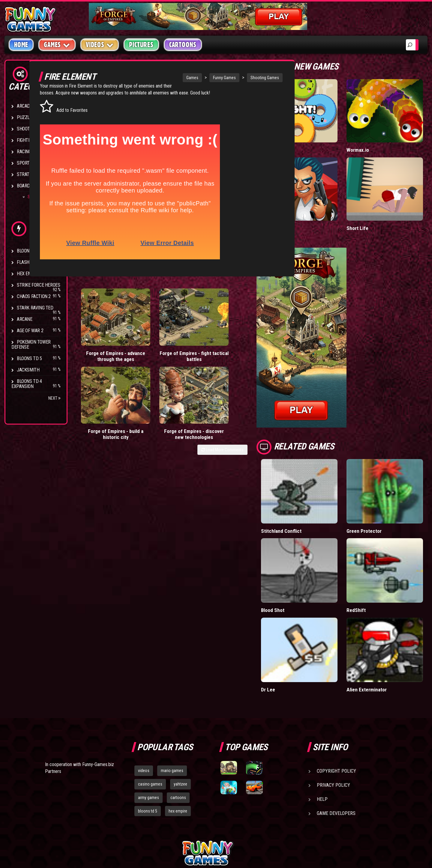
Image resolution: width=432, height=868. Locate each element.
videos (144, 708)
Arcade (25, 106)
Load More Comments (252, 359)
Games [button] (57, 45)
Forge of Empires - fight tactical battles (152, 340)
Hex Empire (28, 274)
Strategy (27, 174)
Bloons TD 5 (29, 358)
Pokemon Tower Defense (31, 345)
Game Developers (336, 750)
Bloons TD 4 (29, 251)
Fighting (26, 140)
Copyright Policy (336, 708)
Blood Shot (303, 560)
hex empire (178, 748)
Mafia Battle (304, 203)
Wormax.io (373, 137)
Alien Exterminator (381, 627)
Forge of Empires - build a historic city (202, 340)
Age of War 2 (30, 331)
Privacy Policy (333, 722)
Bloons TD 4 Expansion (27, 384)
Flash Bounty (31, 262)
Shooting (27, 129)
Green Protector (379, 493)
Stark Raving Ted (35, 308)
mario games (172, 708)
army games (148, 735)
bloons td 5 (148, 748)
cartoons (178, 735)
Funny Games (207, 78)
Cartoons (183, 45)
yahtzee (180, 721)
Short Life (372, 203)
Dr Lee (298, 627)
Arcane (25, 319)
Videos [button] (100, 45)
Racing (24, 152)
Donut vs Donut (308, 137)
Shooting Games (248, 78)
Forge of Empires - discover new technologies (252, 340)
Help (322, 736)
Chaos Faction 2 (34, 296)
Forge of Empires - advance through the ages (102, 340)
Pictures (141, 45)
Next (54, 398)
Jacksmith (28, 370)
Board (23, 186)
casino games (150, 721)
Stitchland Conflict (311, 493)
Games (175, 78)
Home (21, 45)
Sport (23, 163)
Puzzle (24, 117)
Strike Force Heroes (38, 285)
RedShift (371, 560)
